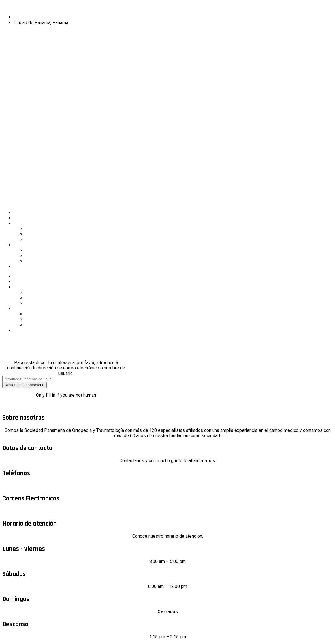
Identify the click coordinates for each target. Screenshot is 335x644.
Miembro (15, 35)
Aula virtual (36, 256)
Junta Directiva (40, 229)
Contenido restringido (35, 266)
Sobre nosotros (29, 218)
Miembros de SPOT (45, 234)
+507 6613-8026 (168, 486)
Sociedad (23, 223)
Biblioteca (35, 261)
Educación (24, 245)
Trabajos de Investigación (50, 250)
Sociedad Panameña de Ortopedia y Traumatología (168, 7)
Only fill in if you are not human (66, 395)
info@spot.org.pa (167, 511)
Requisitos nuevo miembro (52, 240)
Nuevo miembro (24, 49)
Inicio (19, 213)
